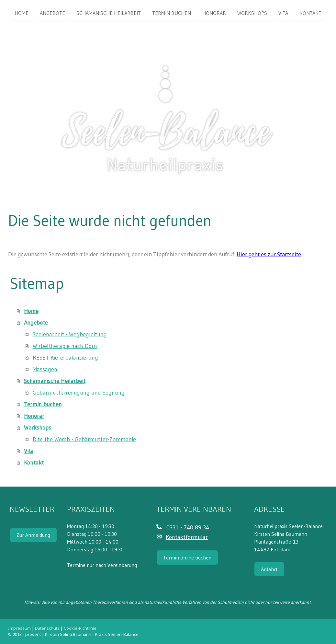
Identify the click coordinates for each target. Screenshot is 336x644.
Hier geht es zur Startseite (269, 254)
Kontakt (310, 13)
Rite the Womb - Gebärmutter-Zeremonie (84, 439)
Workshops (252, 13)
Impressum (19, 628)
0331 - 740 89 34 (188, 527)
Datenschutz (47, 628)
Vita (283, 13)
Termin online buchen (187, 558)
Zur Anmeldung (33, 535)
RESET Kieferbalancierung (65, 358)
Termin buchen (172, 13)
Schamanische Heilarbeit (109, 13)
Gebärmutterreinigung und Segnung (79, 393)
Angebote (52, 13)
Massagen (45, 369)
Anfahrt (269, 569)
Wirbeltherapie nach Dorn (65, 346)
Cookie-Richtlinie (80, 628)
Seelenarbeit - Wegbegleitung (70, 334)
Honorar (214, 13)
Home (22, 13)
